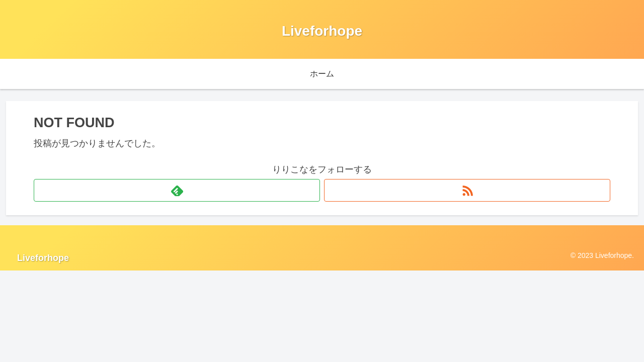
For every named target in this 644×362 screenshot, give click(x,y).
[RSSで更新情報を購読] (467, 190)
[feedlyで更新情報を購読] (177, 190)
